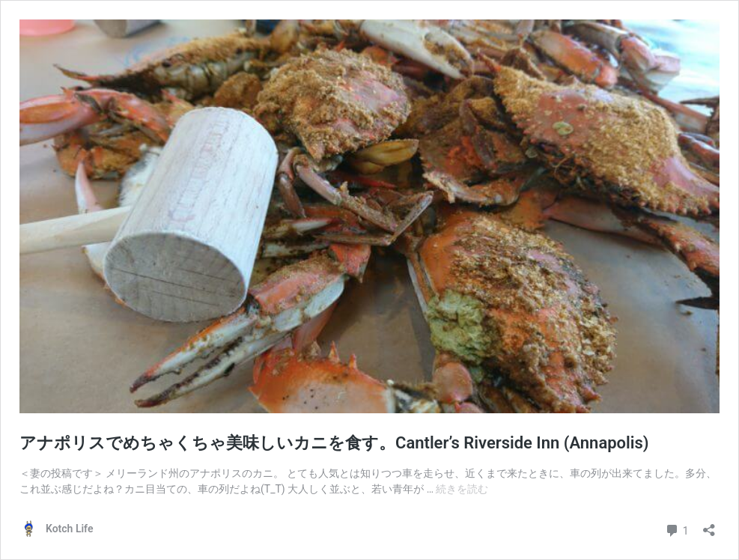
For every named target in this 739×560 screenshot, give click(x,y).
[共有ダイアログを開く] (709, 525)
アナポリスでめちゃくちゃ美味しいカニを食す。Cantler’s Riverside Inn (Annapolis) (334, 443)
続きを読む (462, 489)
